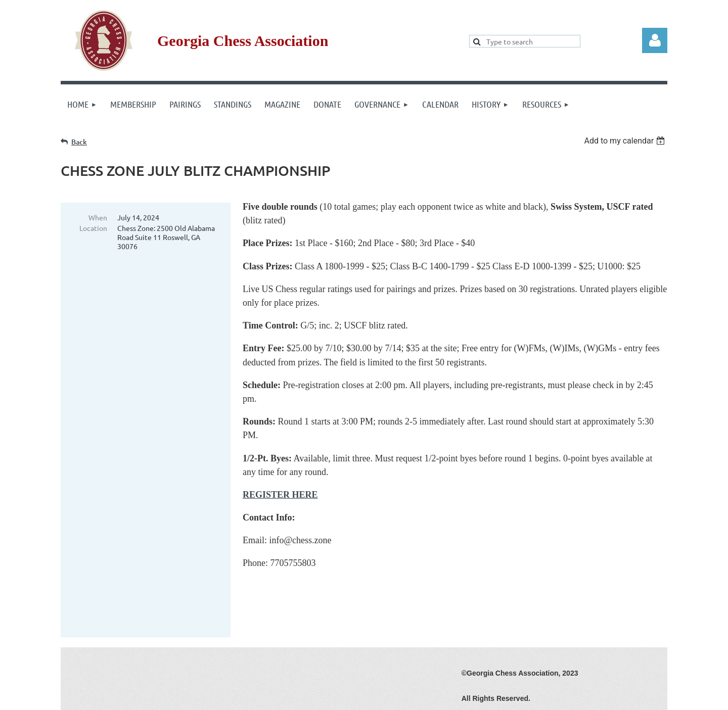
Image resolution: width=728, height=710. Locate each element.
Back (79, 142)
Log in (655, 40)
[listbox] (626, 141)
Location (93, 228)
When (98, 217)
